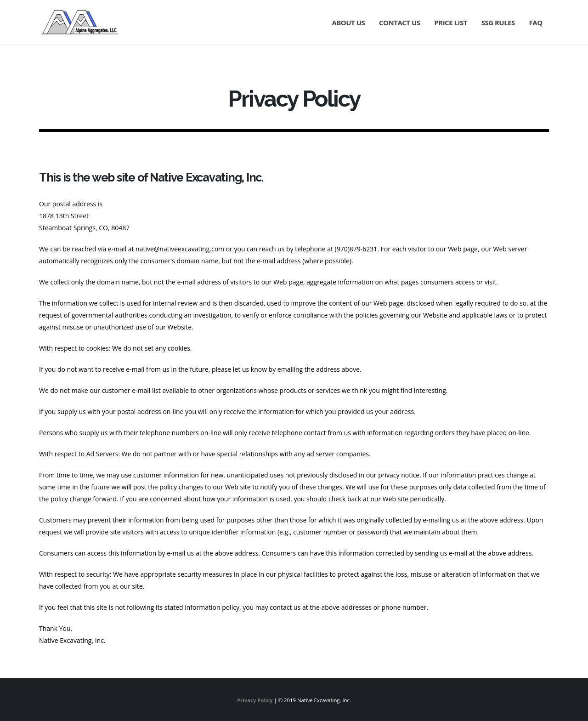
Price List (451, 23)
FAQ (536, 23)
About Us (348, 23)
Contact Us (399, 23)
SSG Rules (498, 23)
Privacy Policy (255, 700)
